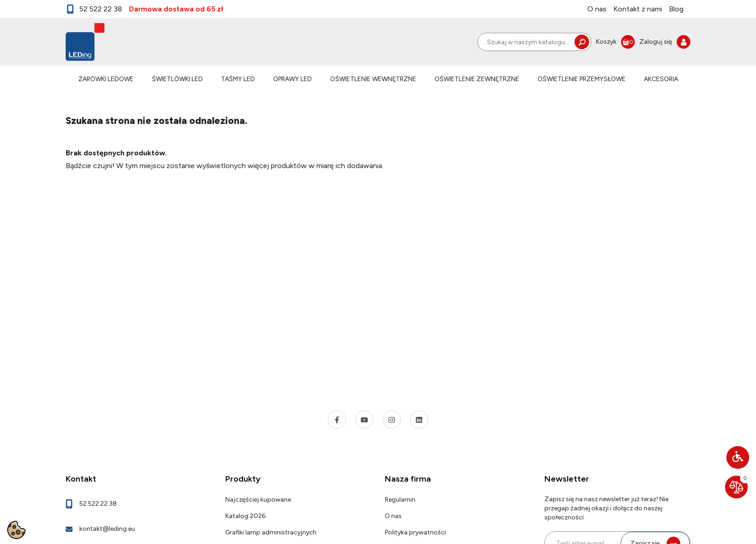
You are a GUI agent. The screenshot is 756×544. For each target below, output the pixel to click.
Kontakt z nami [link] (638, 9)
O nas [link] (597, 9)
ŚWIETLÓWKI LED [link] (177, 79)
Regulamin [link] (400, 500)
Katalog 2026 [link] (245, 516)
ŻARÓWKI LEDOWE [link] (106, 79)
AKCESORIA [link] (661, 79)
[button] (738, 457)
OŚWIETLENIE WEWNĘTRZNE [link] (373, 79)
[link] (615, 42)
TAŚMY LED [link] (238, 79)
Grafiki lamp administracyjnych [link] (271, 532)
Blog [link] (676, 9)
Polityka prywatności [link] (415, 532)
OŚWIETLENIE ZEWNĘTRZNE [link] (477, 79)
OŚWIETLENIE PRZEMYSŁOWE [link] (582, 79)
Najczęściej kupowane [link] (258, 500)
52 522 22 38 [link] (94, 9)
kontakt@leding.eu (107, 529)
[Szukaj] (534, 42)
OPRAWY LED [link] (293, 79)
